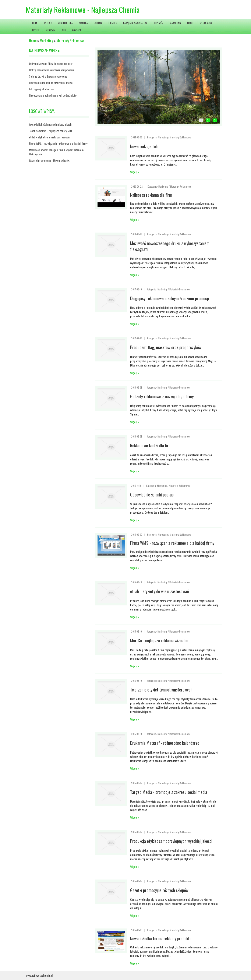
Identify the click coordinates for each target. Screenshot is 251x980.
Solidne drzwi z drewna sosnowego (48, 76)
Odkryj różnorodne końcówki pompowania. (52, 70)
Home (33, 41)
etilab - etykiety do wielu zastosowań (49, 137)
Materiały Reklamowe (70, 41)
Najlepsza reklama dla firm (151, 195)
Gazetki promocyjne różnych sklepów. (50, 160)
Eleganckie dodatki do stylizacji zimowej (51, 83)
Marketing (47, 41)
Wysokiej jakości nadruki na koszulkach (50, 124)
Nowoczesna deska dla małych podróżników (53, 95)
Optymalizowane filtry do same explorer (51, 63)
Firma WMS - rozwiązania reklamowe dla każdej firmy (58, 143)
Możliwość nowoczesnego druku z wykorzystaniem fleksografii (56, 152)
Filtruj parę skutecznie (41, 89)
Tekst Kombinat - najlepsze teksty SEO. (51, 131)
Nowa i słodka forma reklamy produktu (161, 938)
